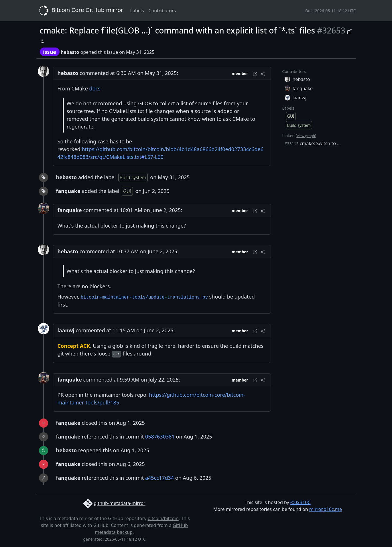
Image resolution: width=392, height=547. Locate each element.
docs (95, 88)
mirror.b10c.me (326, 509)
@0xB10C (301, 502)
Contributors (162, 11)
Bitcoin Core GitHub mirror (80, 11)
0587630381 (160, 437)
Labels (137, 11)
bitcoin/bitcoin (163, 518)
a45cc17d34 (159, 478)
